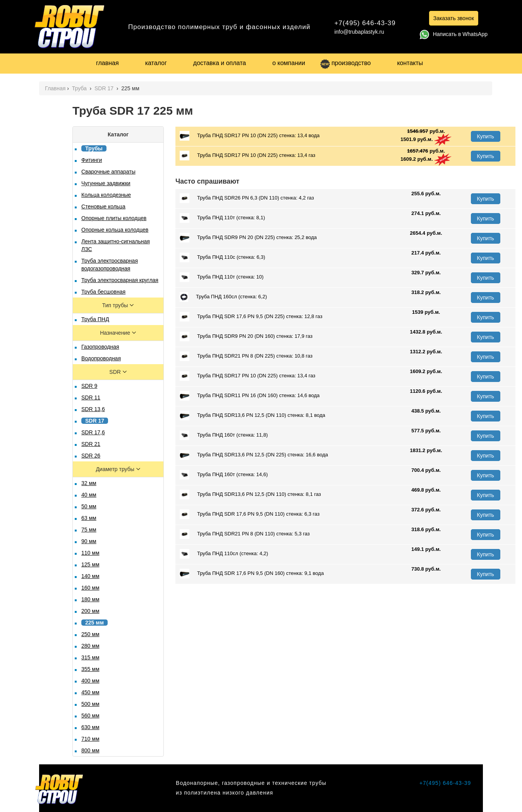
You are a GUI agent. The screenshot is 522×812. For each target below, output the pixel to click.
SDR (116, 372)
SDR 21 (91, 444)
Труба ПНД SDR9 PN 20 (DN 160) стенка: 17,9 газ (246, 336)
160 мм (90, 588)
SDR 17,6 (93, 432)
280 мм (90, 646)
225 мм (94, 623)
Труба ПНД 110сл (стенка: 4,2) (224, 554)
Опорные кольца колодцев (115, 230)
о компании (289, 63)
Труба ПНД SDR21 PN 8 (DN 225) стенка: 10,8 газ (246, 356)
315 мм (90, 657)
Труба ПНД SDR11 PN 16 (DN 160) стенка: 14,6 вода (250, 396)
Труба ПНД (95, 319)
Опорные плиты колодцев (114, 218)
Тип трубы (116, 305)
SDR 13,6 (93, 409)
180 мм (90, 599)
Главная (55, 88)
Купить (486, 136)
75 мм (89, 530)
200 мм (90, 611)
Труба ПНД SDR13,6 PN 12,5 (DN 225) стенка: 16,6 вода (254, 455)
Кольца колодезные (106, 195)
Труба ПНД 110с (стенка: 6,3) (222, 257)
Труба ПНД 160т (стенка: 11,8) (224, 435)
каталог (156, 63)
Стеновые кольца (103, 206)
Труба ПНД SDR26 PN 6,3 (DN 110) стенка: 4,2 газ (247, 198)
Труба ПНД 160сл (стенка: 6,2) (223, 297)
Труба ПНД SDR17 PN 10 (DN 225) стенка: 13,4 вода (250, 136)
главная (107, 63)
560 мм (90, 716)
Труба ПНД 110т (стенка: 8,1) (222, 218)
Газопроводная (100, 347)
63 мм (89, 518)
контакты (410, 63)
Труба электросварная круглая (120, 280)
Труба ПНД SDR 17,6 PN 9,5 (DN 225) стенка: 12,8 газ (251, 317)
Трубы (94, 148)
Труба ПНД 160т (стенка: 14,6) (224, 475)
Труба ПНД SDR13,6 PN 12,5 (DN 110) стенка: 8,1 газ (250, 495)
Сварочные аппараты (108, 172)
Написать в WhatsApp (454, 34)
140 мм (90, 576)
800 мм (90, 750)
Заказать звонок (454, 18)
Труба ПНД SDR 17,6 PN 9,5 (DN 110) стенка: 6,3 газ (250, 514)
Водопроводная (101, 358)
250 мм (90, 634)
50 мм (89, 506)
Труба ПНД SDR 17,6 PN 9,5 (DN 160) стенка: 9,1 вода (252, 574)
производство (345, 63)
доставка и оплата (220, 63)
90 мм (89, 541)
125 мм (90, 564)
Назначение (116, 333)
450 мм (90, 692)
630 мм (90, 727)
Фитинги (92, 160)
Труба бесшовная (103, 292)
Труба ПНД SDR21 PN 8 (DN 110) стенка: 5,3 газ (245, 534)
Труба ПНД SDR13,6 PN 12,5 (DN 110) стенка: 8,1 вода (252, 415)
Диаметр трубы (116, 469)
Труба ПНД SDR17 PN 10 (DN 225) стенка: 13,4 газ (247, 156)
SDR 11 (91, 397)
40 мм (89, 495)
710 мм (90, 739)
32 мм (89, 483)
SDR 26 (91, 456)
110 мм (90, 553)
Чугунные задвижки (106, 183)
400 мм (90, 681)
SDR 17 (105, 88)
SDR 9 (89, 386)
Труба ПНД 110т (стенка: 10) (222, 277)
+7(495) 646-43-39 (365, 23)
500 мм (90, 704)
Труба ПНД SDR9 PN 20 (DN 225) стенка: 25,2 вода (248, 238)
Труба (80, 88)
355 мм (90, 669)
